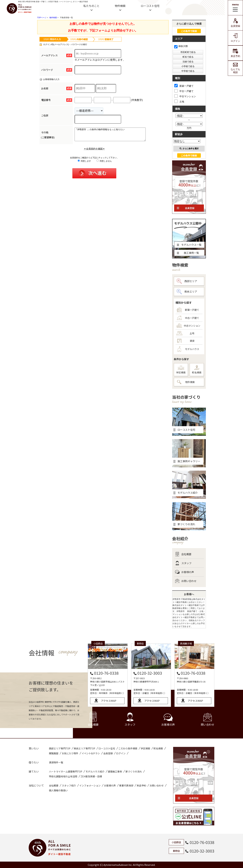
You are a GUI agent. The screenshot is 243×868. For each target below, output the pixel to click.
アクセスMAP (109, 701)
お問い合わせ (186, 581)
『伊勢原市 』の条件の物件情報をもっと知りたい (114, 136)
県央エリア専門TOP (84, 748)
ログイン (235, 38)
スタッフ (183, 563)
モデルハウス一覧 (189, 245)
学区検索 (181, 370)
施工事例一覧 (188, 253)
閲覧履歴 (54, 753)
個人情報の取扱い (58, 790)
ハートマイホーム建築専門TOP (66, 771)
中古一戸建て (184, 91)
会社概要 (183, 554)
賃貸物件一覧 (56, 762)
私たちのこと (91, 6)
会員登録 (235, 23)
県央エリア (187, 292)
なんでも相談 (235, 68)
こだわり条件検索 (128, 748)
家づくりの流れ (134, 771)
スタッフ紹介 (69, 785)
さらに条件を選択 (189, 149)
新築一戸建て (184, 86)
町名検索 (197, 370)
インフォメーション (90, 785)
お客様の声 (184, 572)
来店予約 (235, 53)
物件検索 (120, 6)
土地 (179, 101)
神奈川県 (181, 46)
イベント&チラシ (91, 753)
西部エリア (187, 281)
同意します (84, 164)
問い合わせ (208, 720)
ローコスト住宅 (150, 6)
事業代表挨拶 (126, 785)
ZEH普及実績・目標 (91, 776)
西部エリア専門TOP (60, 748)
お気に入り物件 (70, 753)
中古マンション (185, 96)
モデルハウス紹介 (95, 771)
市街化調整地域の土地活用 (63, 776)
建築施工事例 (115, 771)
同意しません (104, 164)
